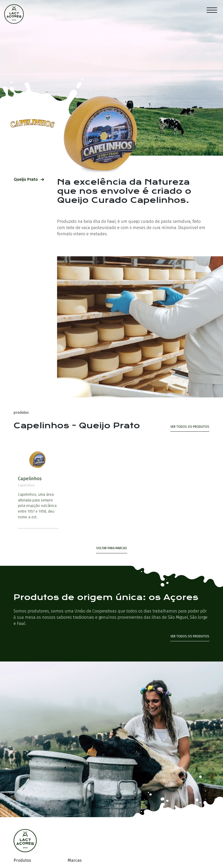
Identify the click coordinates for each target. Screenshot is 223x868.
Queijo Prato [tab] (29, 179)
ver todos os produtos (190, 427)
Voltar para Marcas (112, 548)
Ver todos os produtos (190, 636)
